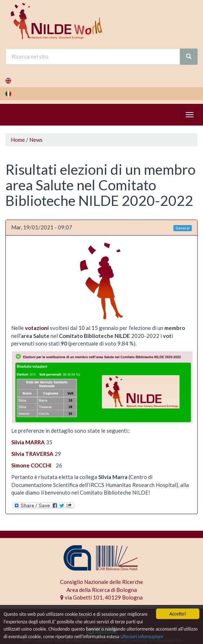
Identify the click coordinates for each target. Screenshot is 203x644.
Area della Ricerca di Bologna (102, 590)
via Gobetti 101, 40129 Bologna (101, 597)
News (36, 140)
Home (18, 140)
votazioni (37, 328)
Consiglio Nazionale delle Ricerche (101, 582)
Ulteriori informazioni (142, 637)
